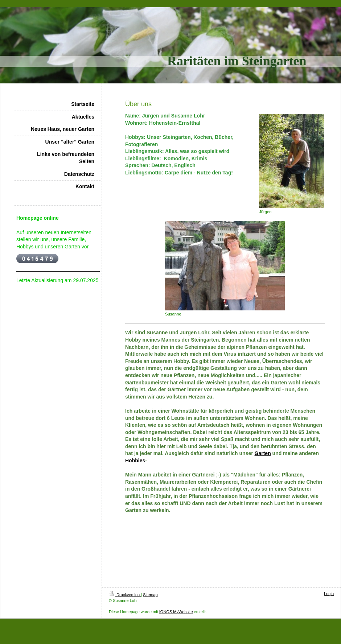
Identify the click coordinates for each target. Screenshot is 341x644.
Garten (263, 453)
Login (329, 594)
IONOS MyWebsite (176, 612)
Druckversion (125, 595)
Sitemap (150, 595)
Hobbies (135, 461)
